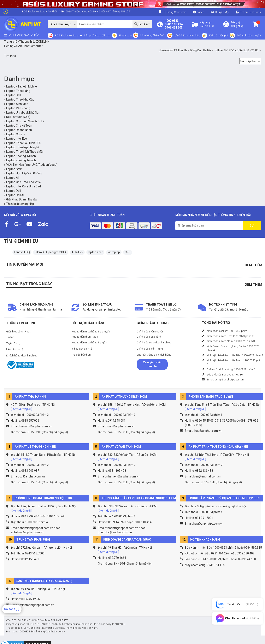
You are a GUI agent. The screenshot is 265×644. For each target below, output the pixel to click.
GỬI (252, 225)
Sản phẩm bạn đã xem (97, 35)
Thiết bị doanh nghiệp (20, 204)
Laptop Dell (13, 95)
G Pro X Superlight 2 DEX (51, 252)
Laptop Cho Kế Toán (19, 126)
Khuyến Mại (222, 12)
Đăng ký (236, 22)
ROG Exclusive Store (67, 35)
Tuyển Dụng (13, 343)
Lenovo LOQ (22, 252)
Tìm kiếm (142, 24)
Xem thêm (254, 265)
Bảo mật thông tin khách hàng (154, 355)
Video (201, 12)
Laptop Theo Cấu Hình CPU (24, 143)
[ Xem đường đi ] (22, 409)
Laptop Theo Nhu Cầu (20, 100)
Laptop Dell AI (15, 195)
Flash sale (125, 35)
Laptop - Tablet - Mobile (22, 86)
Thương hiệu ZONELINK (34, 42)
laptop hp (114, 252)
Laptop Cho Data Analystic (23, 182)
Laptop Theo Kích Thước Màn (25, 152)
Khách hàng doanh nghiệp (22, 356)
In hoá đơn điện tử (82, 349)
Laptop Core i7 (16, 134)
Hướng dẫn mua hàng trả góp (89, 342)
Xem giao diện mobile (152, 364)
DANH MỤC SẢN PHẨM (22, 35)
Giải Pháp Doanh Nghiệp (22, 199)
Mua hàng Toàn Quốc (153, 35)
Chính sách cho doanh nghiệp (154, 342)
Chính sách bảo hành (149, 337)
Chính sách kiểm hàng (150, 349)
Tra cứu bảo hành (251, 12)
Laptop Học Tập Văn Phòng (24, 173)
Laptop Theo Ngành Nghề (23, 147)
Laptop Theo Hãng (18, 91)
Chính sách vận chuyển (150, 332)
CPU (128, 252)
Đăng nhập (237, 26)
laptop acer (95, 252)
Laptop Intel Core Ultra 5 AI (23, 186)
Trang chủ (11, 42)
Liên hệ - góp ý (15, 349)
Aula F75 (77, 252)
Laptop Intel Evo (17, 139)
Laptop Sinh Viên (17, 104)
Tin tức (10, 337)
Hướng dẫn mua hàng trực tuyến (91, 332)
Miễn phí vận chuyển (249, 35)
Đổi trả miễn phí (219, 35)
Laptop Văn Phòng (18, 108)
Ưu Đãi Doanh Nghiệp (187, 35)
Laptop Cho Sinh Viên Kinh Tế (25, 121)
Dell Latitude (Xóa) (18, 117)
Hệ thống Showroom (173, 12)
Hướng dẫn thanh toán (85, 337)
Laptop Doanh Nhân (19, 130)
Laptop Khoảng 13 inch (21, 156)
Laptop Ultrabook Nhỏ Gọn (23, 113)
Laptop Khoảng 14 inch (21, 160)
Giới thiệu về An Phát (18, 332)
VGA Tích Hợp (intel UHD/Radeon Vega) (32, 165)
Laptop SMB (14, 169)
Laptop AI (12, 178)
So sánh (12, 609)
